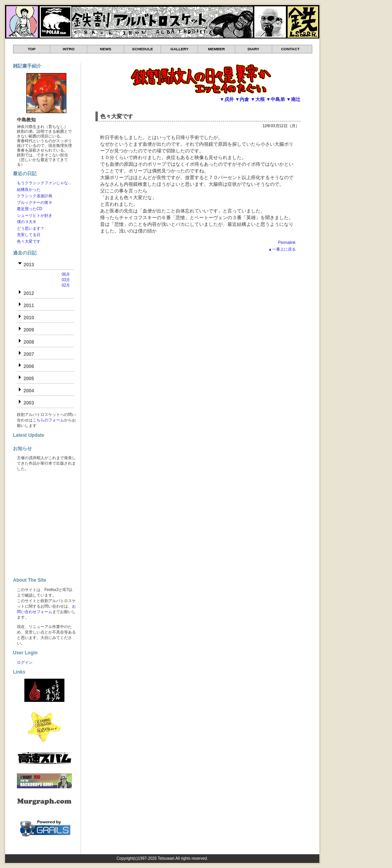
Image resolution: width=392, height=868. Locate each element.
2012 (29, 293)
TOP (32, 49)
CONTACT (290, 49)
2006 (29, 366)
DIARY (253, 49)
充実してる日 (29, 235)
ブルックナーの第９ (35, 202)
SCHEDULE (142, 49)
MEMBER (216, 49)
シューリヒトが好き (35, 215)
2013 (29, 265)
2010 (29, 318)
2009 (29, 330)
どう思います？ (31, 228)
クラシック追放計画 (35, 196)
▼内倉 (242, 99)
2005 (29, 379)
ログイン (25, 662)
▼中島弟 (275, 99)
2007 (29, 354)
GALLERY (180, 49)
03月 (66, 280)
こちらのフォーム (48, 420)
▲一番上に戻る (282, 249)
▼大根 (258, 99)
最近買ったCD (29, 209)
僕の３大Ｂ (27, 222)
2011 (29, 306)
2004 (29, 391)
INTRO (69, 49)
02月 (66, 285)
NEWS (105, 49)
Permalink (287, 243)
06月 (66, 274)
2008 (29, 342)
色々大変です (117, 116)
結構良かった (29, 190)
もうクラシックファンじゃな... (44, 183)
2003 (29, 403)
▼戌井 (227, 99)
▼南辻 (293, 99)
